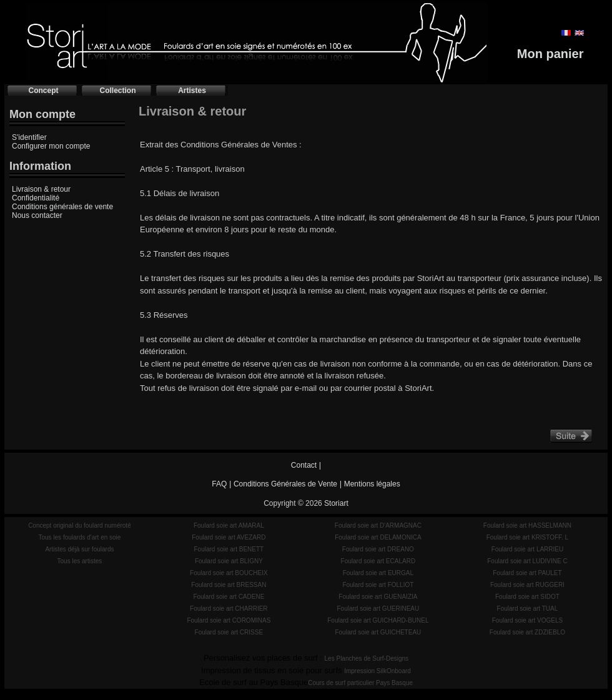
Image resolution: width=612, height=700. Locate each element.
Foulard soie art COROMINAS (229, 620)
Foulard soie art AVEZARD (229, 537)
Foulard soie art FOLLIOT (378, 585)
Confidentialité (36, 198)
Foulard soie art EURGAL (378, 573)
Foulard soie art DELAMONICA (378, 537)
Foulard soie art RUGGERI (527, 585)
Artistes (192, 91)
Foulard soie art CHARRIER (229, 609)
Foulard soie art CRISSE (229, 632)
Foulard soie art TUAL (528, 609)
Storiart (336, 503)
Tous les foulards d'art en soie (79, 537)
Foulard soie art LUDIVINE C (527, 561)
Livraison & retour (41, 189)
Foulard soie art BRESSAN (229, 585)
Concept (44, 91)
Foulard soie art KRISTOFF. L (528, 537)
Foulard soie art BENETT (229, 549)
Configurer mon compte (51, 146)
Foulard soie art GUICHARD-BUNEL (378, 620)
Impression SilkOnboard (378, 671)
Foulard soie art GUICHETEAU (378, 632)
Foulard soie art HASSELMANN (527, 525)
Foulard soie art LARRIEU (528, 549)
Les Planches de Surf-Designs (367, 658)
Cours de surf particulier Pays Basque (360, 683)
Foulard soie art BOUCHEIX (229, 573)
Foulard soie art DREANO (378, 549)
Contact (304, 465)
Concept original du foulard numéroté (80, 525)
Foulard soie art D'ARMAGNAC (378, 525)
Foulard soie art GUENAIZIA (378, 597)
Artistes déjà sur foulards (79, 549)
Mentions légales (372, 484)
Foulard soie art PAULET (527, 573)
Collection (117, 91)
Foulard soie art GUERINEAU (378, 609)
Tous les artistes (80, 561)
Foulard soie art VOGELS (527, 620)
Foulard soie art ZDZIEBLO (527, 632)
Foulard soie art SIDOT (527, 597)
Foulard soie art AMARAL (229, 525)
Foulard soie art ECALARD (378, 561)
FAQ (219, 484)
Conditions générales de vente (62, 207)
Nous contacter (37, 215)
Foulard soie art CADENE (229, 597)
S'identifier (29, 137)
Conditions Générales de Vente (285, 484)
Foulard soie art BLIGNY (229, 561)
